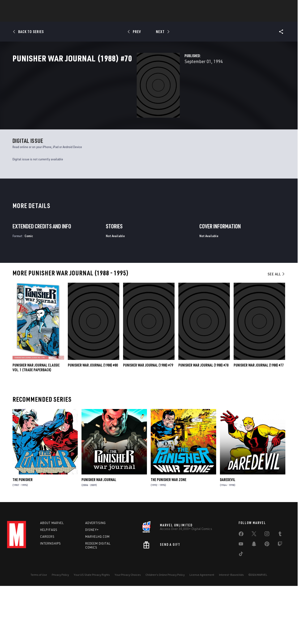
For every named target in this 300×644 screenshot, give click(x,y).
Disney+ (92, 586)
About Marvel (52, 579)
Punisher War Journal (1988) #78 (203, 421)
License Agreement (202, 631)
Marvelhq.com (97, 592)
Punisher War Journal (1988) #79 (148, 421)
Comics (96, 17)
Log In (24, 6)
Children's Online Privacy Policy (165, 631)
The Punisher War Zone (169, 535)
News (79, 17)
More (219, 17)
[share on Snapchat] (254, 601)
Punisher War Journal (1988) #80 (93, 421)
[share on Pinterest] (267, 601)
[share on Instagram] (267, 591)
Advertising (96, 579)
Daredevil (228, 535)
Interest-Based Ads (231, 631)
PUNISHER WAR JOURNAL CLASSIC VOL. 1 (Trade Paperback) (36, 423)
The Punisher (23, 535)
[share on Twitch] (280, 601)
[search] (285, 6)
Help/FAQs (49, 586)
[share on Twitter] (254, 591)
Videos (201, 17)
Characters (119, 17)
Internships (51, 599)
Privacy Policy (60, 631)
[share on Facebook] (241, 591)
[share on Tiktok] (241, 611)
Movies (160, 17)
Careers (47, 592)
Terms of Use (39, 631)
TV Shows (181, 17)
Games (142, 17)
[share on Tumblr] (280, 591)
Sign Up (40, 6)
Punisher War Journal (99, 535)
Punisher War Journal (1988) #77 (259, 421)
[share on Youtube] (241, 601)
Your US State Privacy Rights (92, 631)
